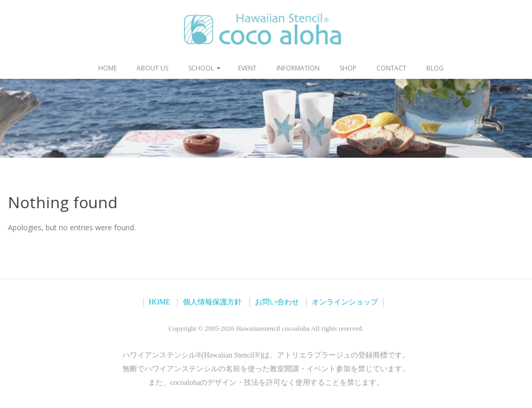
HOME (160, 302)
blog (435, 68)
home (108, 68)
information (298, 68)
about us (152, 68)
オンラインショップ (345, 302)
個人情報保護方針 (212, 302)
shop (348, 68)
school (201, 68)
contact (391, 68)
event (247, 68)
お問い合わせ (277, 302)
